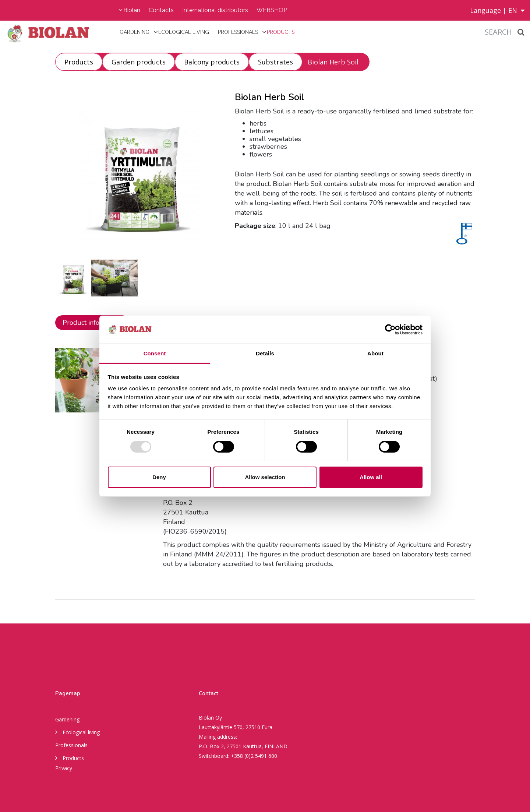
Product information (92, 323)
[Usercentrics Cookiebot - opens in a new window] (390, 330)
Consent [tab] (155, 353)
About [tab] (375, 353)
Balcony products (212, 62)
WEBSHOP (272, 10)
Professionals (238, 32)
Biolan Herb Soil (333, 62)
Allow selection (265, 477)
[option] (73, 278)
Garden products (139, 62)
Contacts (161, 10)
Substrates (275, 62)
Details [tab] (265, 353)
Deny (159, 477)
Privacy (64, 768)
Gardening (135, 32)
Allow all (371, 477)
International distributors (215, 10)
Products (281, 32)
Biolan (132, 10)
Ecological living (184, 32)
